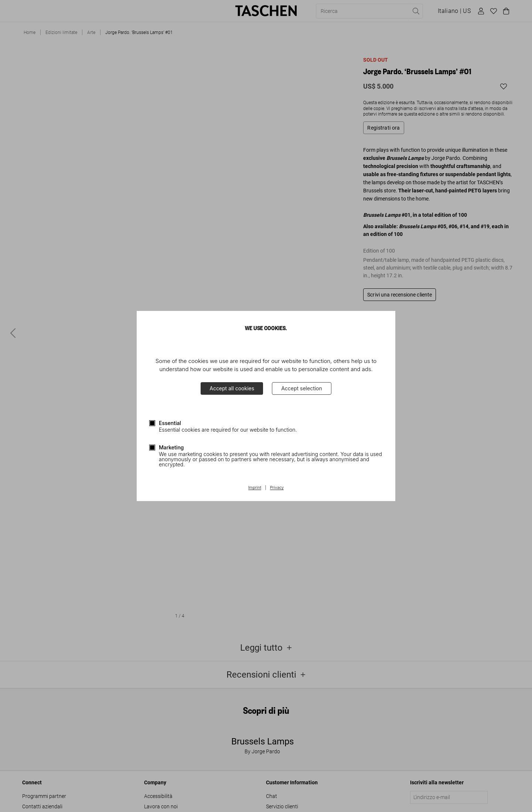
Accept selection (302, 388)
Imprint (255, 488)
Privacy (277, 488)
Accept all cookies (232, 388)
